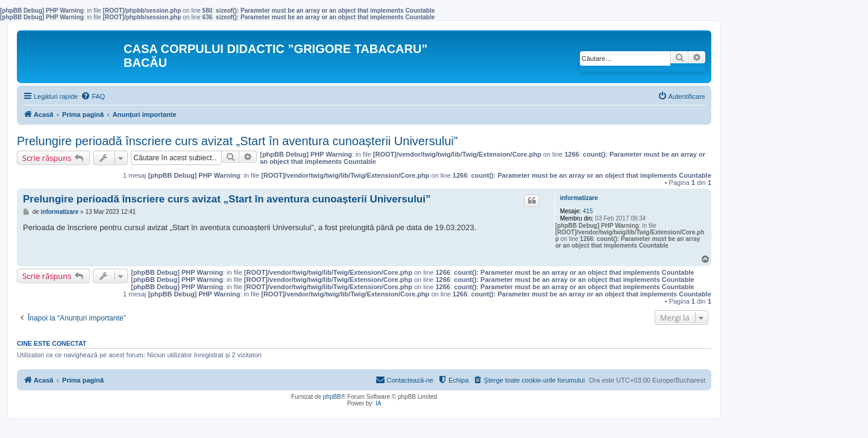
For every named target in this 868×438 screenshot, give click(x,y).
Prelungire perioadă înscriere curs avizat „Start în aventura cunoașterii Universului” (237, 141)
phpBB (332, 397)
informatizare (579, 198)
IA (378, 403)
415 (588, 211)
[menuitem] (93, 96)
